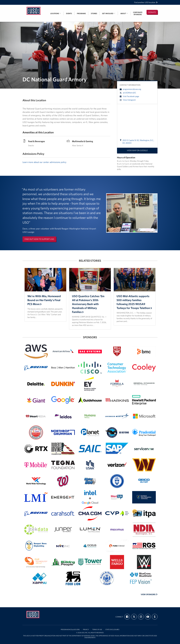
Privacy (86, 630)
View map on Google (137, 150)
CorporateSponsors (138, 13)
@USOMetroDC (128, 93)
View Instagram (128, 100)
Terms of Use (97, 630)
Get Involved (109, 13)
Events (69, 13)
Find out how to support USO (39, 239)
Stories (94, 13)
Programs (81, 13)
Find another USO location (146, 2)
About (124, 13)
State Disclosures (112, 630)
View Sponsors (149, 594)
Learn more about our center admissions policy (44, 162)
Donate (152, 12)
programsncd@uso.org (130, 89)
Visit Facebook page (129, 96)
